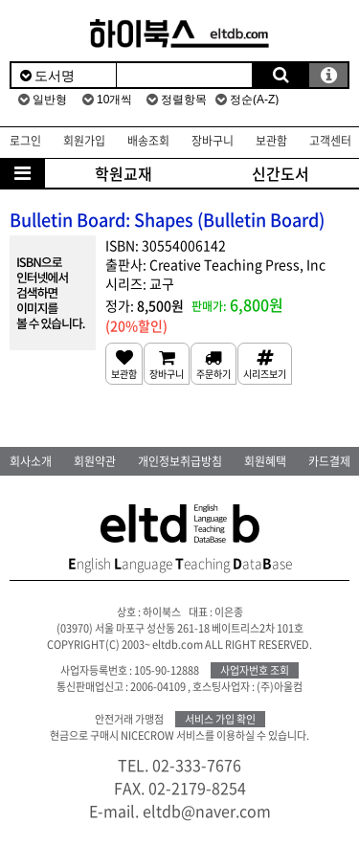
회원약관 (95, 461)
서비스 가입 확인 (220, 719)
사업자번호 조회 (255, 670)
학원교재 (123, 173)
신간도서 (280, 173)
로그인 (25, 141)
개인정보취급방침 (180, 461)
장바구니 (213, 141)
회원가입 (84, 141)
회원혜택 (265, 461)
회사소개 (31, 461)
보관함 (271, 141)
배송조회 (148, 141)
